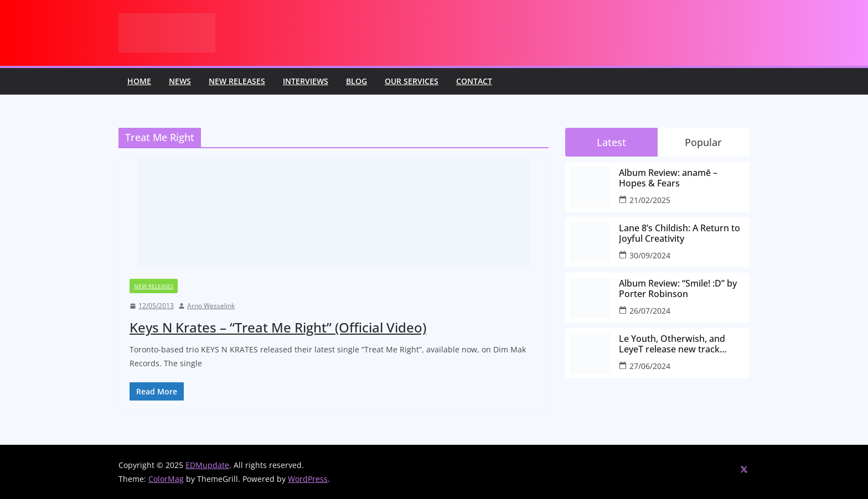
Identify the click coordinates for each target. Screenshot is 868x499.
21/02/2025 (650, 200)
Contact (474, 81)
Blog (356, 81)
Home (139, 81)
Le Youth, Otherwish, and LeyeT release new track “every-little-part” (672, 344)
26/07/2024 (650, 311)
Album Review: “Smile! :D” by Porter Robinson (678, 289)
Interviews (306, 81)
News (180, 81)
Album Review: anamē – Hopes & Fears (668, 178)
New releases (237, 81)
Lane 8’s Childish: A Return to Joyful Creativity (680, 233)
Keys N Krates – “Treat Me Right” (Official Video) (278, 327)
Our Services (412, 81)
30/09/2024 (650, 255)
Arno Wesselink (211, 306)
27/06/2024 (650, 366)
